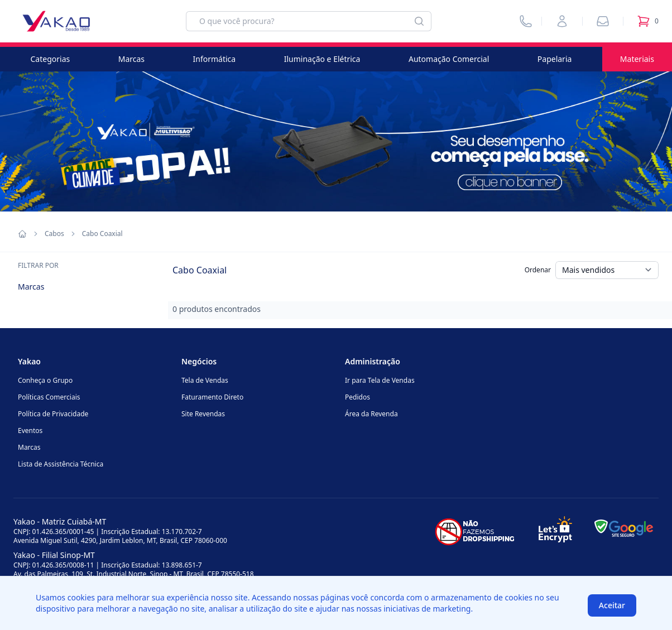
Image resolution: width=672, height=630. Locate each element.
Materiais (637, 59)
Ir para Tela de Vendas (380, 380)
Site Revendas (203, 414)
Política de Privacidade (53, 414)
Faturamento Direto (212, 397)
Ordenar (538, 270)
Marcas (131, 59)
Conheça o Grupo (45, 380)
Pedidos (357, 397)
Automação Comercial (449, 59)
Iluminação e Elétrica (322, 59)
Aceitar (612, 605)
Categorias (51, 59)
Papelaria (555, 59)
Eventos (30, 431)
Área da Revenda (371, 414)
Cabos (54, 234)
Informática (215, 59)
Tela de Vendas (205, 380)
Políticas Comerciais (49, 397)
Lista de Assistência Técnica (61, 464)
